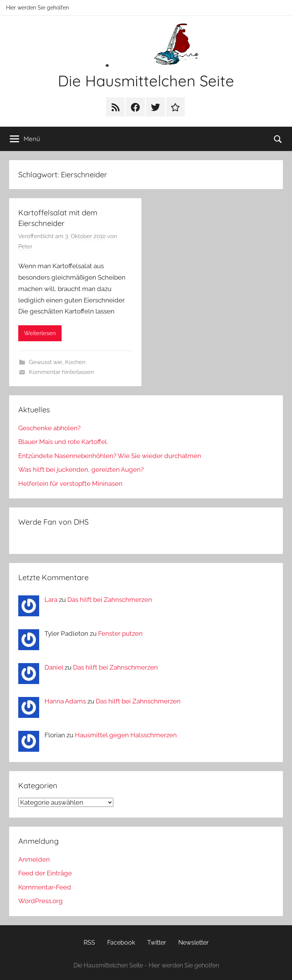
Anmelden (34, 859)
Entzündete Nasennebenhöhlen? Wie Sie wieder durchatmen (110, 456)
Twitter (157, 943)
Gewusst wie (46, 362)
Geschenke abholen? (49, 428)
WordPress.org (40, 901)
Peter (25, 247)
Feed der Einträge (45, 873)
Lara (51, 600)
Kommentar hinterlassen (61, 372)
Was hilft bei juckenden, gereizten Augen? (81, 469)
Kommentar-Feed (45, 887)
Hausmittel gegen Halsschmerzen (126, 735)
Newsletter (194, 943)
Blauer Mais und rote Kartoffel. (63, 442)
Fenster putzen (120, 633)
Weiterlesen (40, 333)
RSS (89, 943)
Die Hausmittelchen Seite (146, 81)
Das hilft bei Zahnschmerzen (110, 600)
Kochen (75, 362)
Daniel (54, 667)
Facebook (121, 943)
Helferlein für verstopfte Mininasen (70, 484)
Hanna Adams (65, 701)
